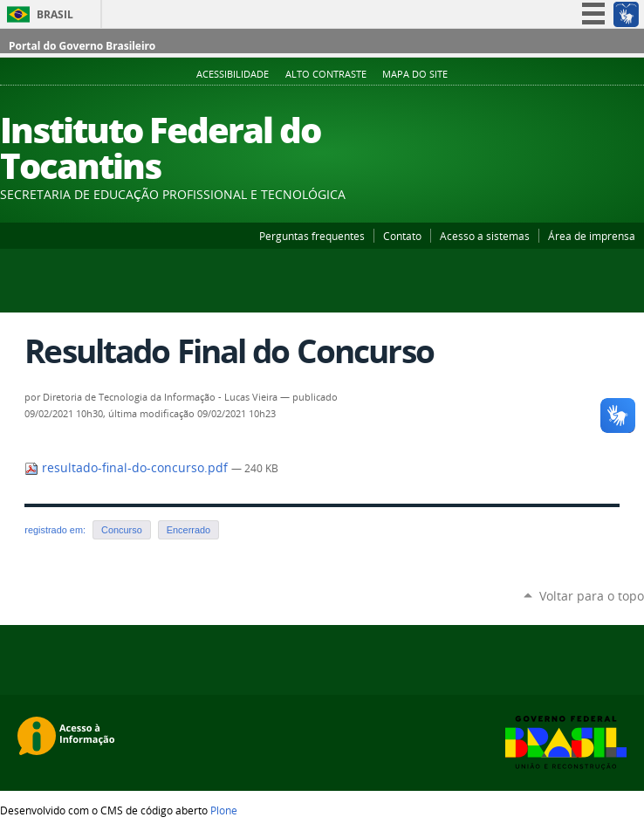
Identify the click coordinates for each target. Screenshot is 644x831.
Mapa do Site (415, 74)
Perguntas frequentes (312, 236)
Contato (402, 236)
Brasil (55, 14)
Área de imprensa (592, 236)
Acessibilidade (233, 74)
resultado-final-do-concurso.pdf (128, 468)
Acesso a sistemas (485, 236)
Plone (224, 810)
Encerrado (188, 530)
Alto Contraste (326, 74)
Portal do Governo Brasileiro (82, 46)
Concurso (122, 530)
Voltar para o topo (592, 596)
